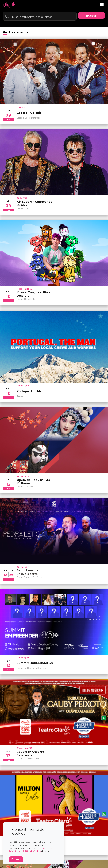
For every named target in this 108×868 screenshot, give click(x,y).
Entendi (16, 859)
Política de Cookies (32, 851)
